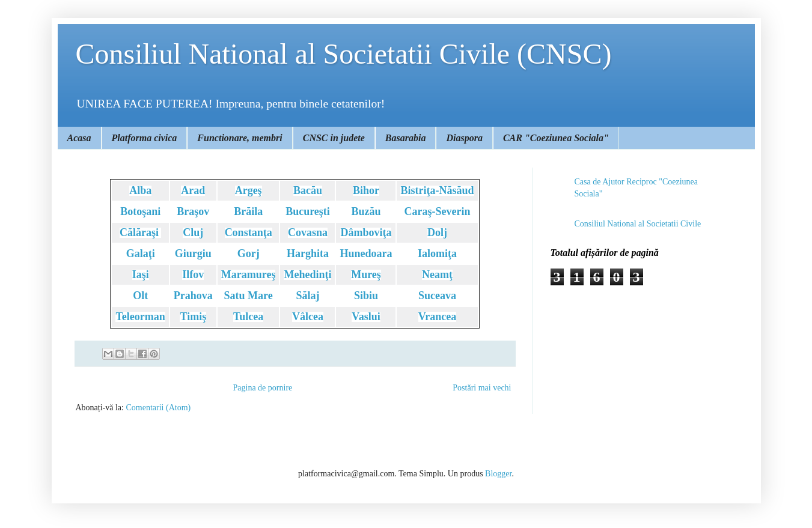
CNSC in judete (334, 138)
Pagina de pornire (263, 388)
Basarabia (406, 138)
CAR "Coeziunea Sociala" (556, 138)
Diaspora (464, 138)
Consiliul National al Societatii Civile (638, 224)
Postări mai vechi (482, 388)
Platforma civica (145, 138)
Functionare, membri (240, 138)
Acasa (79, 138)
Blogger (498, 474)
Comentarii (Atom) (158, 408)
